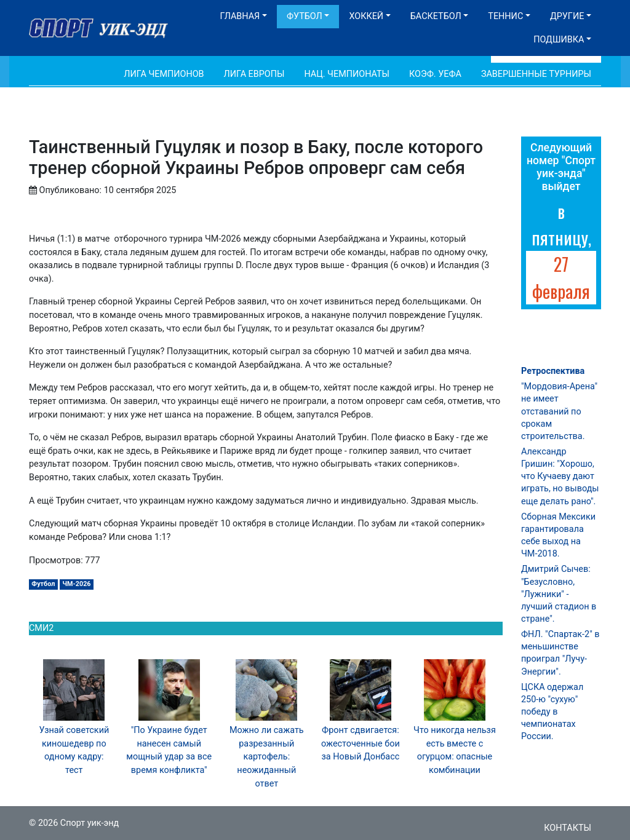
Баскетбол (436, 16)
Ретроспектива (553, 371)
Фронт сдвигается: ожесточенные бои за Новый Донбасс (361, 743)
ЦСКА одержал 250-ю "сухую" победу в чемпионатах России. (552, 712)
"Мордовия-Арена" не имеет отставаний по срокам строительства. (559, 411)
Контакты (568, 828)
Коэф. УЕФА (435, 74)
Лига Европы (254, 74)
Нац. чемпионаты (347, 74)
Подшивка (559, 40)
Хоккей (366, 16)
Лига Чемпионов (164, 74)
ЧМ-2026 (77, 584)
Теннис (505, 16)
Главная (240, 16)
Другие (567, 16)
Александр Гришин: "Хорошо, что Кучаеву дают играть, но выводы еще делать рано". (560, 477)
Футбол (305, 16)
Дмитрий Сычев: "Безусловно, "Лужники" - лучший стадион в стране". (559, 594)
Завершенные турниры (536, 74)
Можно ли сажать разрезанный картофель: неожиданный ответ (267, 757)
